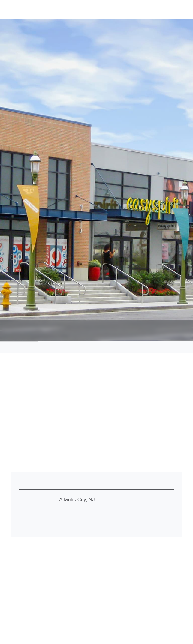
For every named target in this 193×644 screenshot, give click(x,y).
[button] (176, 9)
